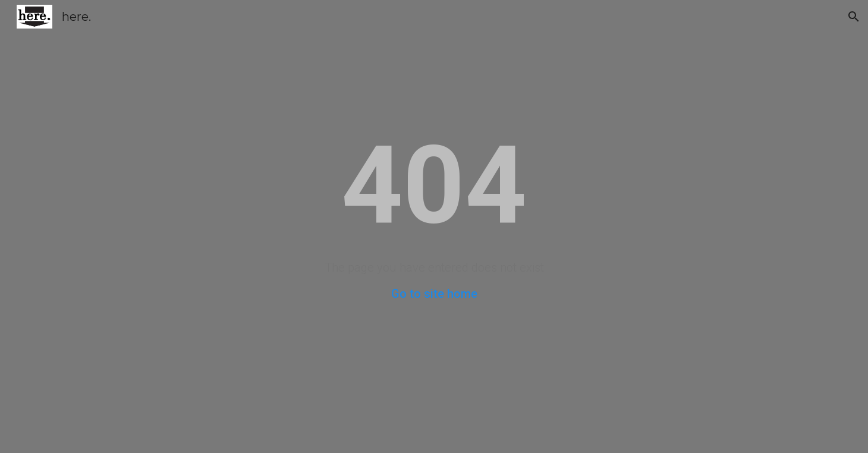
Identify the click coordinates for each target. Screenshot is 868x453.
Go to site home (434, 294)
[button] (854, 17)
